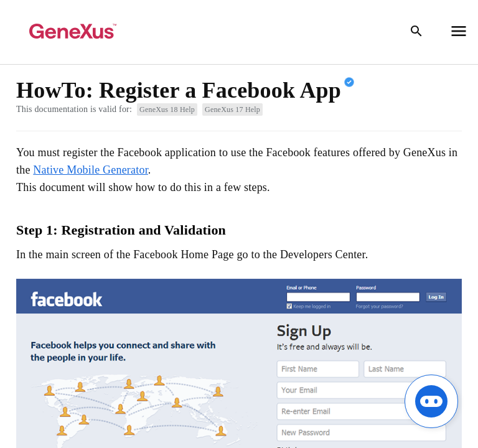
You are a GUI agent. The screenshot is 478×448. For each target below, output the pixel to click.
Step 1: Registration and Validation (121, 230)
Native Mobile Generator (91, 170)
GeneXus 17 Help (232, 110)
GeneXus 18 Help (167, 110)
